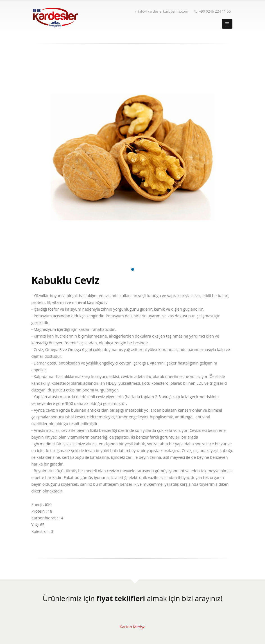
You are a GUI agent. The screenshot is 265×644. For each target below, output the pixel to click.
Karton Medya (133, 627)
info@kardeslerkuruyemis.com (162, 11)
